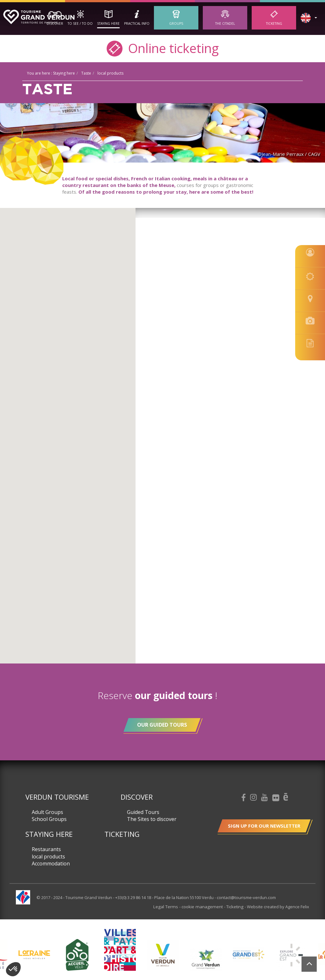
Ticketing (274, 23)
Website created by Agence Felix (278, 907)
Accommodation (51, 863)
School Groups (49, 819)
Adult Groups (47, 812)
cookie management (205, 907)
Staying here (108, 23)
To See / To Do (80, 23)
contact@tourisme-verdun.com (246, 897)
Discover (55, 23)
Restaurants (46, 849)
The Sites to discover (152, 819)
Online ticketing (163, 48)
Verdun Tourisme (57, 797)
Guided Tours (143, 812)
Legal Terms (170, 907)
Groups (176, 23)
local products (48, 857)
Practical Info (137, 23)
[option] (163, 955)
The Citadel (225, 23)
